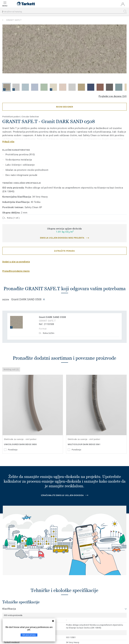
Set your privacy (29, 635)
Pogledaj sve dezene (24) (113, 96)
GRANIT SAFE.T (14, 20)
